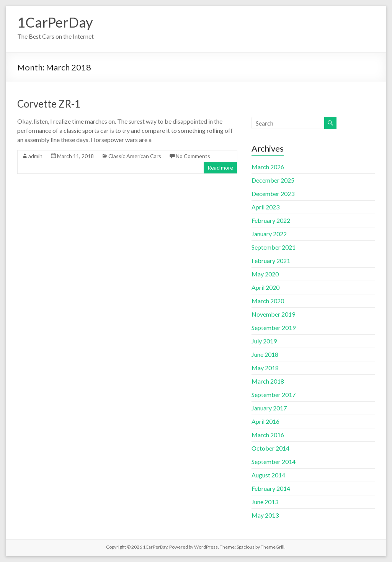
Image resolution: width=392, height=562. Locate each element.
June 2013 (265, 502)
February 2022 (271, 220)
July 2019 (264, 341)
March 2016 (268, 435)
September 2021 (274, 247)
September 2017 (274, 395)
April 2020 (265, 287)
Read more (220, 167)
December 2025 (273, 180)
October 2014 (270, 448)
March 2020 (268, 301)
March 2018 (268, 381)
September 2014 (274, 462)
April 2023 (265, 207)
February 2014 (271, 488)
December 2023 (273, 194)
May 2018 (265, 368)
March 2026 (268, 167)
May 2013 (265, 515)
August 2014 (268, 475)
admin (35, 156)
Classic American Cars (135, 156)
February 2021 (271, 261)
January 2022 (269, 234)
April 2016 (265, 421)
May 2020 (265, 274)
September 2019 (274, 328)
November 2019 (273, 314)
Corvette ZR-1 (49, 104)
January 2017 (269, 408)
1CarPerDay (55, 22)
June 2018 (265, 354)
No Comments (193, 156)
